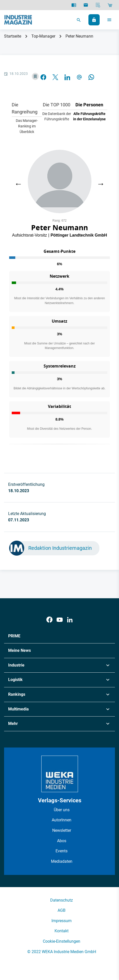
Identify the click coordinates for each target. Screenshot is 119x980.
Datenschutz (62, 900)
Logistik (15, 680)
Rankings (17, 694)
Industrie (16, 665)
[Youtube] (60, 620)
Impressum (62, 921)
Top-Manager (43, 36)
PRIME (14, 636)
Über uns (62, 810)
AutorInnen (62, 820)
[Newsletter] (86, 5)
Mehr (13, 724)
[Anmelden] (94, 20)
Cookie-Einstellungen (62, 941)
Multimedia (18, 709)
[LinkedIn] (70, 620)
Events (62, 851)
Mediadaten (62, 861)
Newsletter (62, 830)
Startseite (13, 36)
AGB (62, 910)
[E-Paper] (74, 5)
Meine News (19, 650)
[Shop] (110, 5)
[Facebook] (49, 620)
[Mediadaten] (98, 5)
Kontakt (62, 931)
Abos (62, 841)
